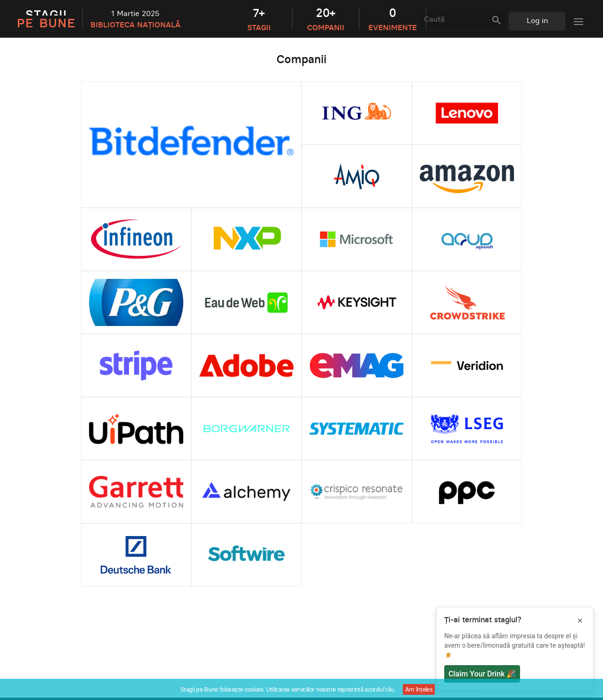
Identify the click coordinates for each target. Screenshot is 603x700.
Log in (537, 20)
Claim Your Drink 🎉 (482, 674)
